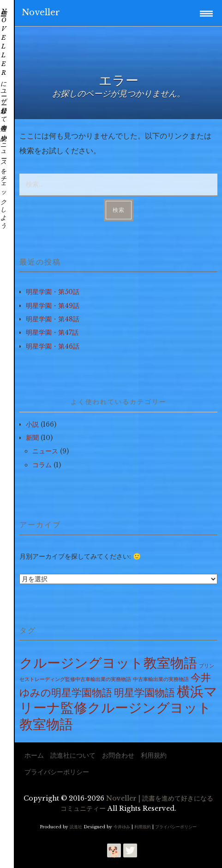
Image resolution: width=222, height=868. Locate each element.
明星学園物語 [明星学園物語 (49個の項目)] (144, 693)
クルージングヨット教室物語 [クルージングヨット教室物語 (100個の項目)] (108, 663)
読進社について (73, 755)
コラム (42, 465)
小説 (32, 424)
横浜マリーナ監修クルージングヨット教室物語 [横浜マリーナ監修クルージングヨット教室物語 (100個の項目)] (118, 708)
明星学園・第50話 (53, 292)
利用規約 (154, 755)
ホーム (34, 755)
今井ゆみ (122, 827)
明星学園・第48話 (53, 319)
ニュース (45, 451)
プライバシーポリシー (57, 772)
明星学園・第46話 (53, 346)
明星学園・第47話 (52, 332)
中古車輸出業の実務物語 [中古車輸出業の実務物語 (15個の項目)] (161, 679)
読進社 (76, 827)
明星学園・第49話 (53, 306)
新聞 (32, 438)
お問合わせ (118, 755)
